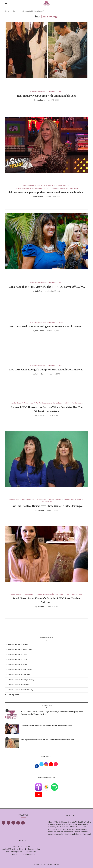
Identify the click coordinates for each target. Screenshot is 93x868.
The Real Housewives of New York (17, 675)
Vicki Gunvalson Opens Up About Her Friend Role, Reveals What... (47, 192)
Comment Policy (34, 849)
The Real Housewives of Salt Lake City (19, 690)
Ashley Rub (39, 374)
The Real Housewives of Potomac (17, 685)
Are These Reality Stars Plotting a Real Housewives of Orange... (47, 326)
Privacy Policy (31, 852)
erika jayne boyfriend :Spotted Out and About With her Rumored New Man (47, 740)
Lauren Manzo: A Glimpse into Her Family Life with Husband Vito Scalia (46, 726)
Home (7, 11)
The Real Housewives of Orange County (19, 680)
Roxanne (41, 416)
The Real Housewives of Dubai (16, 660)
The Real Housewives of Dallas (16, 655)
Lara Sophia (41, 100)
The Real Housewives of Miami (16, 665)
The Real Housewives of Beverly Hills (18, 650)
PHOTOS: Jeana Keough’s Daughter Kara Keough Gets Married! (47, 370)
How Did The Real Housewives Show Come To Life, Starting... (46, 506)
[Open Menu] (6, 3)
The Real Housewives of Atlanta (16, 644)
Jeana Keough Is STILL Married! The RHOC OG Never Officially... (46, 287)
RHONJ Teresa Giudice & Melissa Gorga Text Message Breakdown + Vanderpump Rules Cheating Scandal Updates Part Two (52, 713)
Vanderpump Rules (12, 695)
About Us (16, 847)
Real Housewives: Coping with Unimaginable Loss (47, 96)
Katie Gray (39, 197)
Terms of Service (29, 854)
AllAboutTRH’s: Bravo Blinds (13, 849)
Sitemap (15, 854)
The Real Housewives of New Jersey (18, 670)
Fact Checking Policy (14, 852)
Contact (27, 847)
